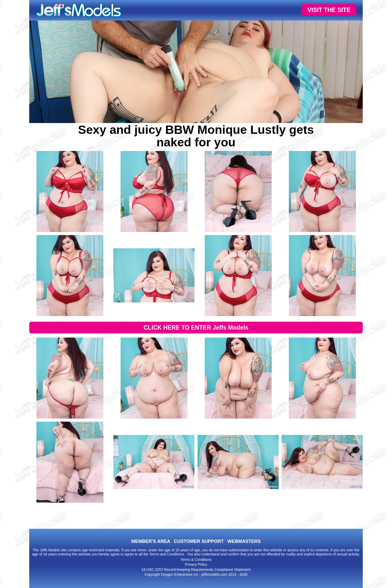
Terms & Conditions (196, 560)
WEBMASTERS (244, 541)
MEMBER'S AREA (151, 541)
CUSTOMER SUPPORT (199, 541)
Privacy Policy (196, 564)
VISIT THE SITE (329, 10)
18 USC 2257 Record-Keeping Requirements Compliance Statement (196, 570)
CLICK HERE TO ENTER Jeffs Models (196, 328)
